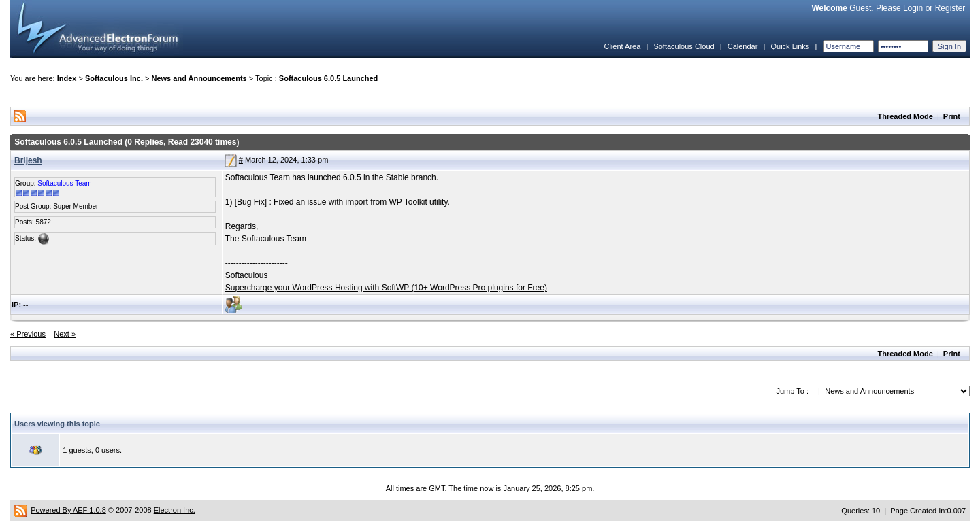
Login (913, 8)
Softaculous (247, 275)
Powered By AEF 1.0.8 (68, 510)
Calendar (743, 46)
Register (950, 8)
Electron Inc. (175, 510)
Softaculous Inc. (114, 78)
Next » (65, 334)
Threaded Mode (905, 116)
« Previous (28, 334)
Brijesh (28, 160)
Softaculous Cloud (684, 46)
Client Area (622, 46)
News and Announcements (199, 78)
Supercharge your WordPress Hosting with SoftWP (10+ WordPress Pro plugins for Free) (386, 288)
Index (67, 78)
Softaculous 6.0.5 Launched (328, 78)
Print (952, 116)
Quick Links (790, 46)
